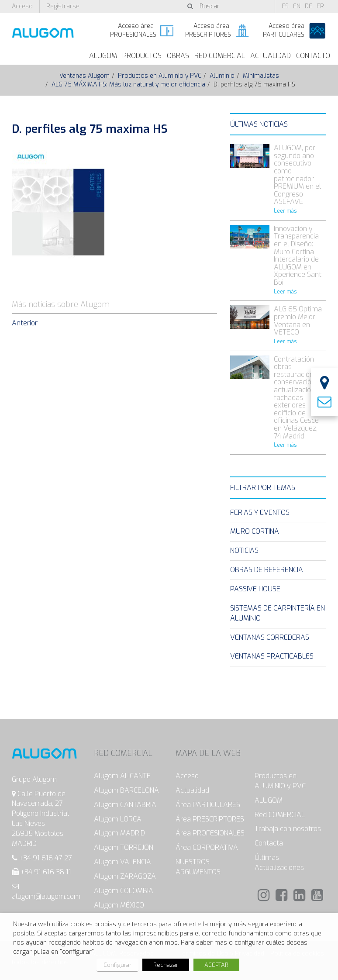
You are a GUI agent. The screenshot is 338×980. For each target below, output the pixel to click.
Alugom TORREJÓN (124, 847)
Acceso (22, 6)
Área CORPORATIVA (207, 847)
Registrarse (63, 6)
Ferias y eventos (260, 512)
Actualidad (271, 56)
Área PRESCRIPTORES (210, 819)
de (309, 6)
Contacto (313, 56)
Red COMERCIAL (280, 815)
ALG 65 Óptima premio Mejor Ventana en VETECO (298, 321)
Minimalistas (261, 76)
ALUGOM (103, 56)
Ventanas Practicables (272, 656)
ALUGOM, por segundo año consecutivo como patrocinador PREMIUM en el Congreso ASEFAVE (297, 175)
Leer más (285, 211)
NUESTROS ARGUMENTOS (198, 867)
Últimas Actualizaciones (279, 863)
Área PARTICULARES (208, 805)
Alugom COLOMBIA (124, 891)
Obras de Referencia (267, 570)
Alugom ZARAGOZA (125, 876)
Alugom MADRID (119, 833)
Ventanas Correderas (270, 637)
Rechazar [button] (166, 965)
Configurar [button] (117, 965)
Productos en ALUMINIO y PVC (280, 781)
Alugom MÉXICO (119, 905)
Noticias (244, 550)
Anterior (25, 323)
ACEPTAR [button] (216, 965)
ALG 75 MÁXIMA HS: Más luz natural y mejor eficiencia (128, 85)
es (285, 6)
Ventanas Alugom (84, 76)
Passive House (255, 589)
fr (320, 6)
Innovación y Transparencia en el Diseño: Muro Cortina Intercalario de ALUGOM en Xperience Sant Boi (298, 255)
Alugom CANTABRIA (125, 805)
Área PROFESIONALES (210, 833)
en (297, 6)
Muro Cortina (255, 531)
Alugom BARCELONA (126, 790)
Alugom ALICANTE (122, 776)
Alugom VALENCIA (122, 862)
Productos (142, 56)
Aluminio (222, 76)
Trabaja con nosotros (288, 829)
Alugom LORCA (118, 819)
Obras (178, 56)
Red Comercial (220, 56)
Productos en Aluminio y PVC (160, 76)
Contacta (269, 843)
